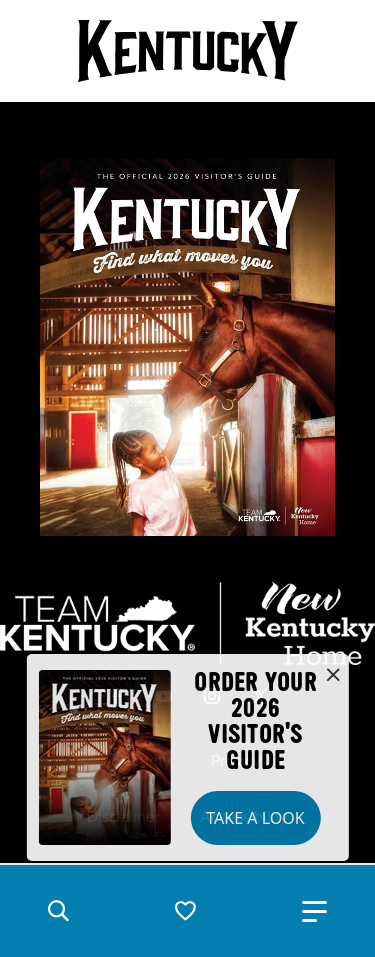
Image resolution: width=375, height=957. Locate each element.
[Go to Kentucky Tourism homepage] (188, 51)
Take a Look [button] (255, 818)
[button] (58, 911)
